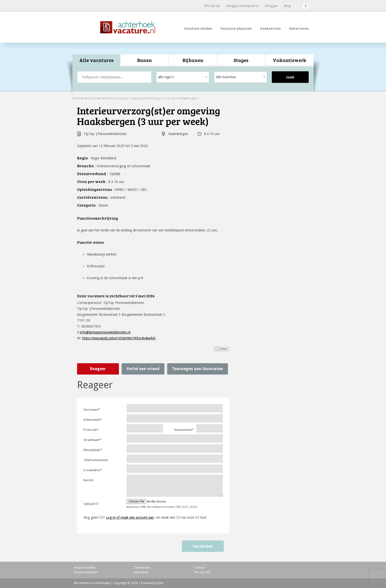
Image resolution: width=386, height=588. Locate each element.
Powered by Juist (152, 583)
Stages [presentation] (241, 60)
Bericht (88, 480)
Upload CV (91, 504)
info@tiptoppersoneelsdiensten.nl (105, 332)
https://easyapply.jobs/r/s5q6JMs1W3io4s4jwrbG (119, 338)
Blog (287, 6)
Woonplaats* (93, 450)
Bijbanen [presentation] (193, 60)
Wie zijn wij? (202, 572)
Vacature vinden (198, 29)
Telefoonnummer (96, 460)
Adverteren (299, 29)
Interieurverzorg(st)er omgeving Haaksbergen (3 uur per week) (142, 98)
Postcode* (91, 430)
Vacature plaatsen (236, 29)
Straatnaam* (92, 440)
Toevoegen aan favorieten (198, 369)
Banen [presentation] (145, 60)
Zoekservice (270, 29)
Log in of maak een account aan (130, 517)
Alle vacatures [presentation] (96, 60)
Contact (200, 568)
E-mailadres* (93, 470)
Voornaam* (92, 410)
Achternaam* (93, 420)
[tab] (96, 61)
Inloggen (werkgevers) (242, 6)
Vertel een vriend (143, 369)
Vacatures (90, 98)
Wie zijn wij (212, 6)
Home (76, 98)
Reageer (192, 98)
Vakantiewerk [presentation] (289, 60)
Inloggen (271, 6)
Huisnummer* (184, 430)
